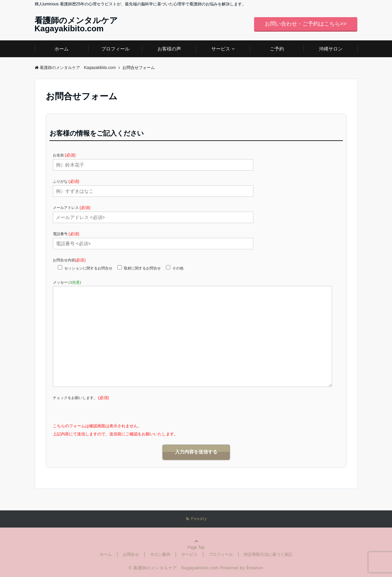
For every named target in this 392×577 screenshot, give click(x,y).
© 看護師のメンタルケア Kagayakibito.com (174, 568)
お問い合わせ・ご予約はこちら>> (306, 24)
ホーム (62, 49)
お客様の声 (169, 49)
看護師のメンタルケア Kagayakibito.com (80, 25)
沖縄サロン (331, 49)
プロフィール (115, 49)
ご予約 (277, 49)
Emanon (255, 568)
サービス (221, 49)
